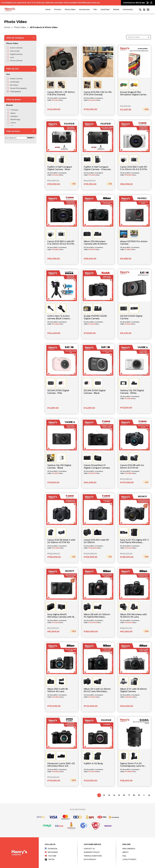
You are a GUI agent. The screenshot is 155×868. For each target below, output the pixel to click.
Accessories (84, 9)
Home (48, 9)
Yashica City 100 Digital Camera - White (132, 392)
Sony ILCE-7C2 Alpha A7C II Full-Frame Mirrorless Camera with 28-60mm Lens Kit (134, 541)
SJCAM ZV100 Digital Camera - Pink (58, 392)
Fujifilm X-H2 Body (93, 763)
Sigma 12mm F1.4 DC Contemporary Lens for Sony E (132, 765)
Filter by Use (12, 69)
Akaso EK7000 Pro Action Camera (134, 243)
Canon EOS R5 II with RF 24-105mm (96, 541)
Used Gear (105, 9)
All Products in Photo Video (44, 27)
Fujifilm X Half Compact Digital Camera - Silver (60, 168)
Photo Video (70, 9)
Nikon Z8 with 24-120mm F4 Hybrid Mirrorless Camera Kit (97, 616)
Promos (58, 9)
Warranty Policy (92, 852)
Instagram (51, 852)
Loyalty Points (129, 859)
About (125, 852)
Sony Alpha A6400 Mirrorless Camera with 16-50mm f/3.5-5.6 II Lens (61, 616)
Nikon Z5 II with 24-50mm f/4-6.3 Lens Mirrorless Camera (97, 690)
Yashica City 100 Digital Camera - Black (59, 466)
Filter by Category (15, 38)
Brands (116, 9)
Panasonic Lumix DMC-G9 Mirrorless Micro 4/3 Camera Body (61, 765)
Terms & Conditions (93, 856)
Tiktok (50, 859)
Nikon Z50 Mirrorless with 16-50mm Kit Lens (133, 616)
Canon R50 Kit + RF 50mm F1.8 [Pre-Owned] (61, 93)
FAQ (124, 856)
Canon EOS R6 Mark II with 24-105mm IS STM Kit (61, 541)
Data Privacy (90, 859)
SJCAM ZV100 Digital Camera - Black (95, 392)
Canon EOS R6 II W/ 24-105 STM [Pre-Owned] (98, 93)
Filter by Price (13, 131)
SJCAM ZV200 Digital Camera (131, 317)
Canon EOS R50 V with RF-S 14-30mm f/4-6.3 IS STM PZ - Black (61, 243)
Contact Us (89, 849)
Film (95, 9)
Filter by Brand (13, 100)
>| (149, 795)
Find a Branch (129, 849)
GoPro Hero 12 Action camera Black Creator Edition (59, 317)
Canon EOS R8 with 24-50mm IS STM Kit (132, 466)
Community (128, 9)
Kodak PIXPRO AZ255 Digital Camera (95, 317)
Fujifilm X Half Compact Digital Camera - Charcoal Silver (97, 168)
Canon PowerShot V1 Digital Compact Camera (97, 466)
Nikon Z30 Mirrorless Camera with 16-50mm (96, 243)
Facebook (51, 849)
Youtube (51, 856)
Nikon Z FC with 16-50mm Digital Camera (134, 690)
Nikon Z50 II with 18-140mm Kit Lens (58, 690)
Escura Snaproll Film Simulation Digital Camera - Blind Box (134, 93)
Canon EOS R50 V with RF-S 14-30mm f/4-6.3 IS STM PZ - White (134, 168)
